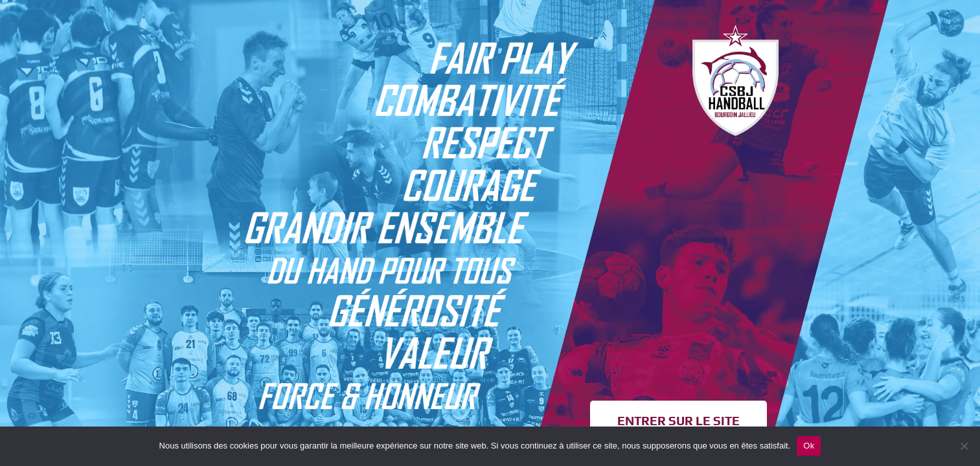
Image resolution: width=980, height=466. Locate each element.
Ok (809, 446)
